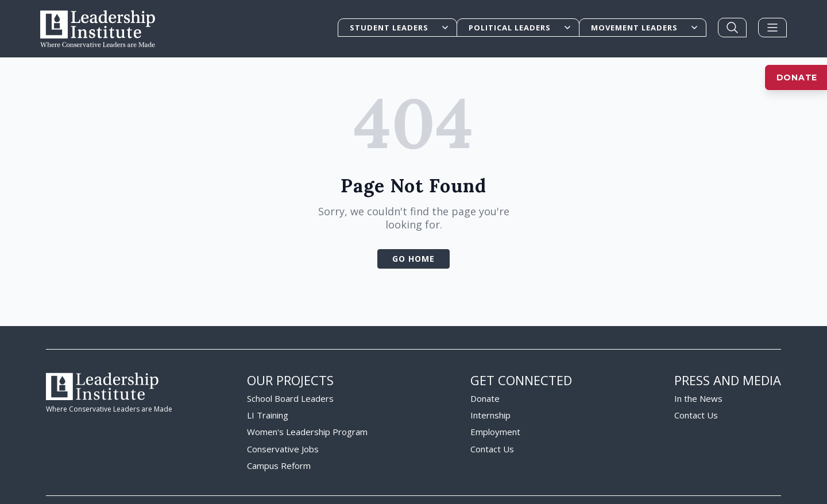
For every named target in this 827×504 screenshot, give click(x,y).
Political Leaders (520, 28)
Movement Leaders (645, 28)
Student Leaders (400, 28)
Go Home (413, 228)
